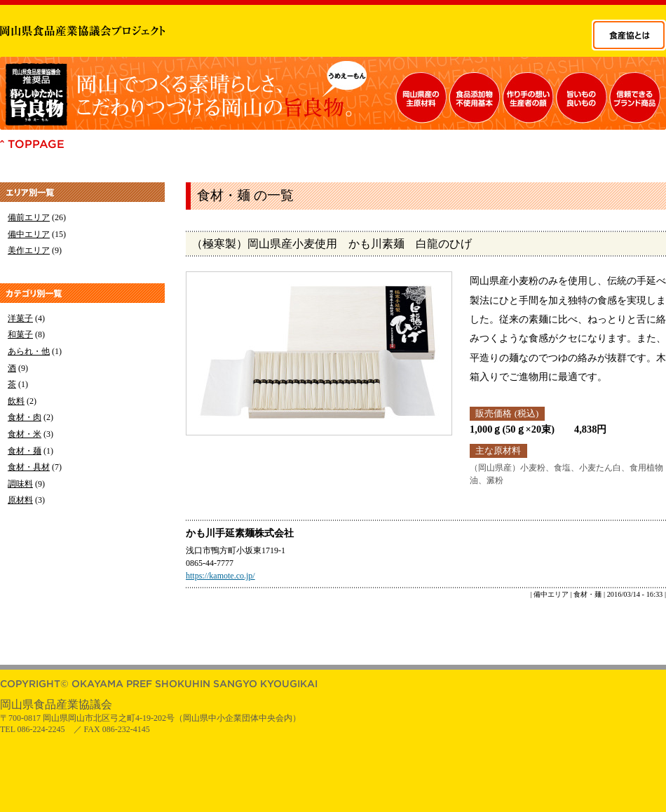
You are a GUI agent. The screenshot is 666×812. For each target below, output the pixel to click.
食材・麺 (25, 451)
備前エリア (29, 217)
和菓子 (20, 334)
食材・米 (25, 434)
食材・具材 (29, 467)
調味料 (20, 484)
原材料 (20, 500)
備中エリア (29, 234)
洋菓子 (20, 318)
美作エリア (29, 250)
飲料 (16, 401)
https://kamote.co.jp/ (220, 576)
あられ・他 (29, 351)
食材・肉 (25, 417)
